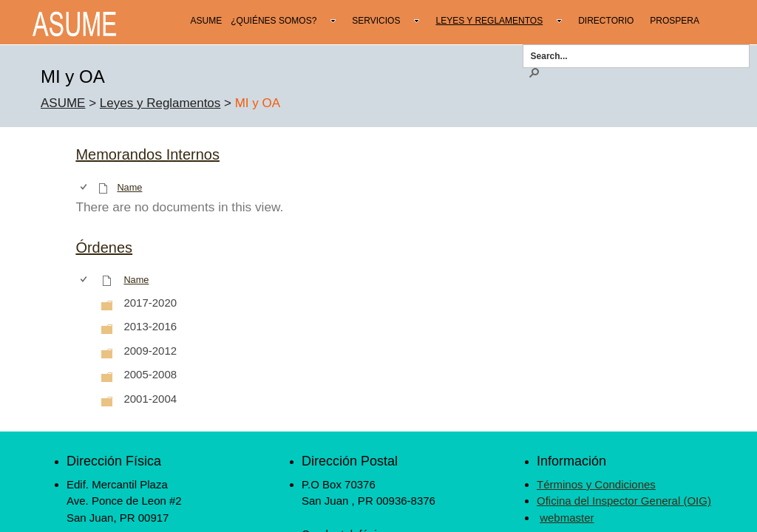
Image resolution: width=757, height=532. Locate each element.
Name (129, 187)
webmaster (567, 518)
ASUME (63, 103)
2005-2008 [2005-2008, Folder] (150, 374)
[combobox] (631, 55)
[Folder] (107, 305)
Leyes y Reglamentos (160, 103)
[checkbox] (85, 187)
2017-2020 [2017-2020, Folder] (150, 303)
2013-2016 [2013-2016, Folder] (150, 326)
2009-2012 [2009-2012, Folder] (150, 351)
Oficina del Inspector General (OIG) (624, 501)
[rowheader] (86, 303)
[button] (534, 72)
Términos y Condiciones (596, 484)
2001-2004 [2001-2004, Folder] (150, 399)
